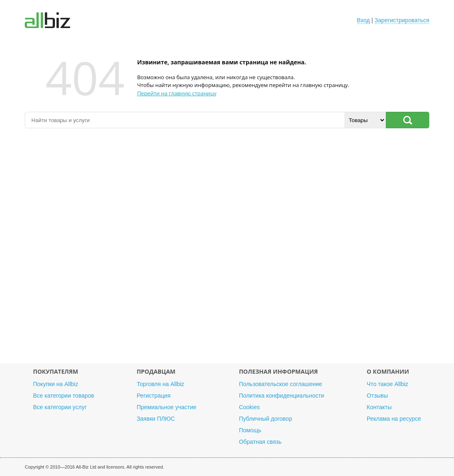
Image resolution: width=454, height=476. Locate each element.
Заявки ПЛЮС (156, 419)
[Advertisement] (227, 250)
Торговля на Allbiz (160, 384)
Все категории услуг (60, 407)
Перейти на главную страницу (177, 93)
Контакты (379, 407)
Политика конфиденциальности (282, 396)
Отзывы (377, 396)
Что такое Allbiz (388, 384)
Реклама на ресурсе (394, 419)
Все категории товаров (64, 396)
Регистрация (154, 396)
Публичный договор (266, 419)
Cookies (249, 407)
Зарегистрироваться (402, 20)
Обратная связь (260, 442)
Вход (364, 20)
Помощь (250, 430)
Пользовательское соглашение (281, 384)
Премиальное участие (167, 407)
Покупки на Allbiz (56, 384)
